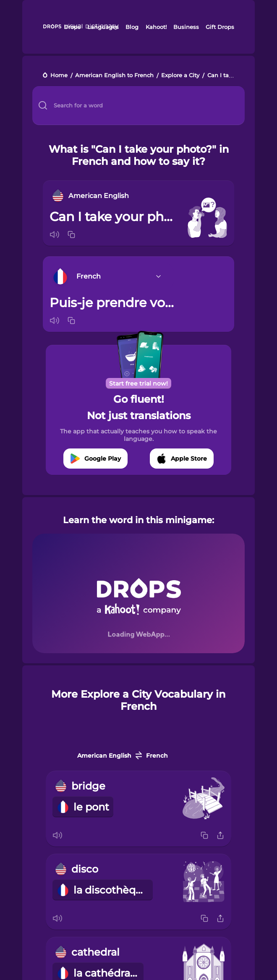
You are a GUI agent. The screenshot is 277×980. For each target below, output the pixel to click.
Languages (103, 27)
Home (59, 76)
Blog (132, 27)
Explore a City (180, 76)
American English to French (114, 76)
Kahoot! (156, 27)
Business (186, 27)
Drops (72, 27)
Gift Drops (220, 27)
